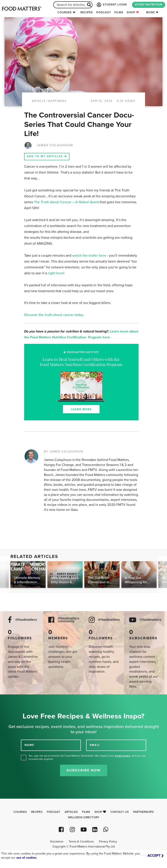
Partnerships (143, 812)
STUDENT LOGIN (111, 5)
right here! (56, 273)
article (39, 101)
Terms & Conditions (81, 842)
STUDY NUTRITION (149, 5)
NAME (29, 745)
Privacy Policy (108, 842)
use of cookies (26, 858)
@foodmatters (26, 620)
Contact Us (120, 812)
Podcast (104, 12)
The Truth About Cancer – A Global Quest (67, 202)
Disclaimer (57, 842)
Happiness (57, 101)
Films (119, 12)
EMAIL (95, 745)
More (150, 12)
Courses (65, 12)
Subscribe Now (84, 770)
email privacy (123, 756)
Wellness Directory (84, 817)
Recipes (87, 12)
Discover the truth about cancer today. (55, 315)
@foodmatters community (68, 620)
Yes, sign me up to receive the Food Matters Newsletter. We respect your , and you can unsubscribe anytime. (87, 757)
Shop (133, 12)
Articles (71, 812)
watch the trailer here (89, 256)
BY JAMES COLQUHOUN (64, 452)
